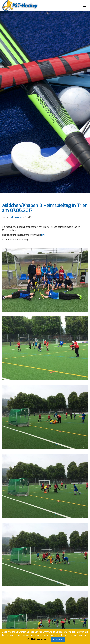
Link (43, 235)
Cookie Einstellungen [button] (37, 639)
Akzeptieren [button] (58, 639)
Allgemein (15, 217)
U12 (21, 217)
